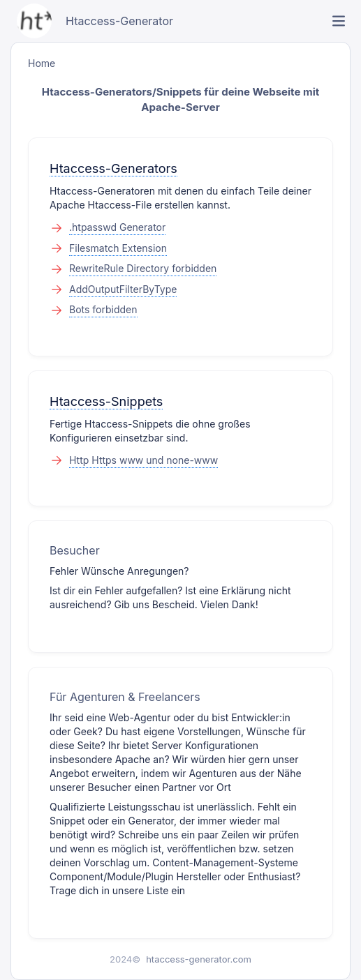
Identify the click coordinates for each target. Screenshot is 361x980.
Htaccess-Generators (113, 168)
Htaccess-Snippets (106, 401)
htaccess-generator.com (199, 959)
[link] (339, 21)
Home (42, 63)
